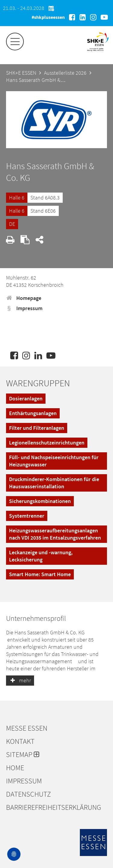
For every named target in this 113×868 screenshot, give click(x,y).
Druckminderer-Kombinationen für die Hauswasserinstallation (54, 483)
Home (15, 768)
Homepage (24, 298)
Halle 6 (17, 198)
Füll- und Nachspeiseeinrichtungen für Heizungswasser (54, 461)
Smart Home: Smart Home (40, 574)
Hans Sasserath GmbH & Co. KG (41, 80)
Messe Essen (27, 728)
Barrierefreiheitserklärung (54, 807)
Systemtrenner (27, 516)
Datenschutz (28, 794)
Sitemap (23, 755)
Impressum (24, 308)
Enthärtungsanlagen (33, 413)
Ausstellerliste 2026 (65, 73)
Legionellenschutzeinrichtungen (47, 443)
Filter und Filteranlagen (37, 428)
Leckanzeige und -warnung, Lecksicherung (41, 556)
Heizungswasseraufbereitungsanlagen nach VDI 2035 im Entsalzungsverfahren (55, 534)
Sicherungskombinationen (40, 501)
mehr (20, 680)
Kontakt (20, 741)
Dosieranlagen (26, 398)
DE (12, 224)
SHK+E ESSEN (21, 73)
